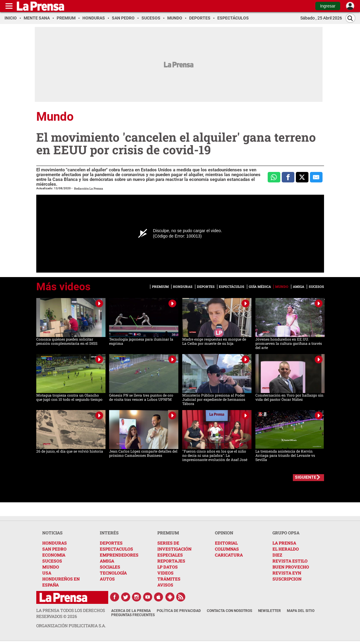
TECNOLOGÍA (113, 573)
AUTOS (107, 579)
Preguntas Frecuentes (133, 615)
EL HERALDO (286, 549)
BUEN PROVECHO (291, 567)
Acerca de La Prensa (131, 611)
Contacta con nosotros (229, 611)
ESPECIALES (170, 555)
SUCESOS (52, 561)
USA (47, 573)
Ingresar (328, 6)
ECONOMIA (54, 555)
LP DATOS (168, 567)
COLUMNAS (227, 549)
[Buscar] (350, 18)
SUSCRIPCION (287, 579)
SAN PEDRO (54, 549)
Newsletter (269, 611)
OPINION (224, 533)
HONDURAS (55, 543)
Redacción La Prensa (89, 189)
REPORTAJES (171, 561)
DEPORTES (111, 543)
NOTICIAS (52, 533)
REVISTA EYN (287, 573)
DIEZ (277, 555)
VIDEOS (165, 573)
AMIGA (107, 561)
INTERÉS (109, 533)
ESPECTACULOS (116, 549)
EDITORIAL (226, 543)
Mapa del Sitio (301, 611)
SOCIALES (110, 567)
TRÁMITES (169, 579)
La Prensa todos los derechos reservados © (71, 613)
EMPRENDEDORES (119, 555)
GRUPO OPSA (286, 533)
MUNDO (51, 567)
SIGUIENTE (306, 477)
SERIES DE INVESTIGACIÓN (174, 546)
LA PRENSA (284, 543)
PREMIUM (168, 533)
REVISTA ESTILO (290, 561)
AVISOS (165, 585)
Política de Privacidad (179, 611)
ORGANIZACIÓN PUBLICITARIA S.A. (71, 626)
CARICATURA (229, 555)
